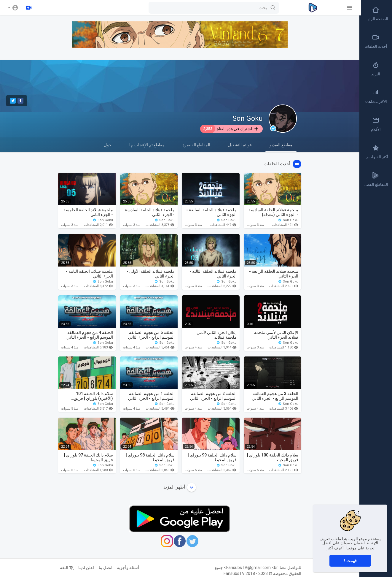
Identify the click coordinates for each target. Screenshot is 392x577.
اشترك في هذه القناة (230, 129)
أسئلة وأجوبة (128, 568)
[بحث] (212, 8)
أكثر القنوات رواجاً (375, 152)
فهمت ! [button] (350, 561)
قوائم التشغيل (240, 145)
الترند (376, 69)
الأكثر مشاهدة (376, 96)
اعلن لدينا (86, 568)
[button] (13, 8)
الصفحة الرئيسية (375, 14)
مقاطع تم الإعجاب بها (147, 145)
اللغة (67, 568)
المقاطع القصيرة (196, 145)
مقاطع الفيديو (281, 147)
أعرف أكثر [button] (335, 548)
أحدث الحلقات (376, 41)
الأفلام (376, 124)
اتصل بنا (106, 568)
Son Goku (248, 119)
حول (108, 145)
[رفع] (29, 8)
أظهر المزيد (180, 487)
